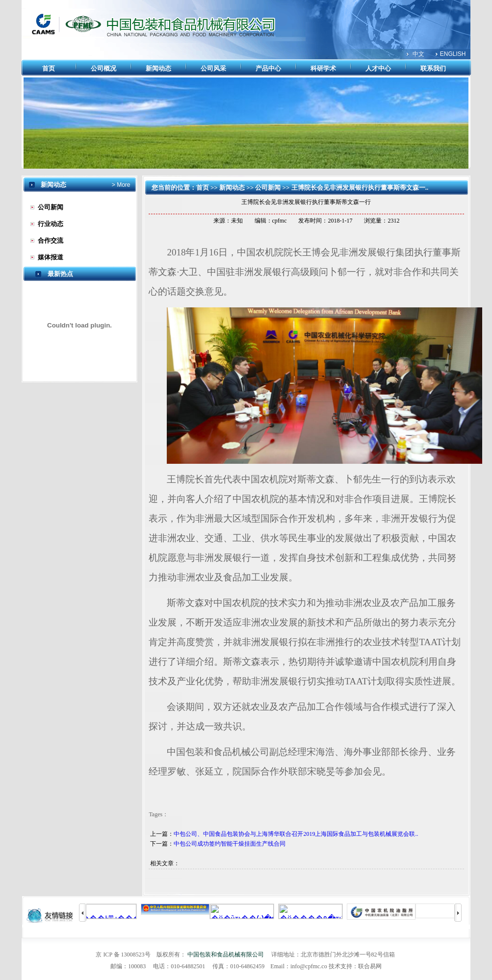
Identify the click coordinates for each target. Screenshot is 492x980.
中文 (418, 54)
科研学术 (323, 68)
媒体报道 (51, 257)
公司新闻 (51, 207)
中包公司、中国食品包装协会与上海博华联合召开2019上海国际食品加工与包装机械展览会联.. (296, 834)
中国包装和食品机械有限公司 (226, 955)
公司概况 (104, 68)
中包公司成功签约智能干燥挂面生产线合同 (230, 844)
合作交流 (51, 240)
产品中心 (268, 68)
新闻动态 (158, 68)
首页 (49, 68)
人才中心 (378, 68)
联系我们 (433, 68)
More (123, 185)
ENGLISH (453, 54)
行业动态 (51, 224)
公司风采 (213, 68)
